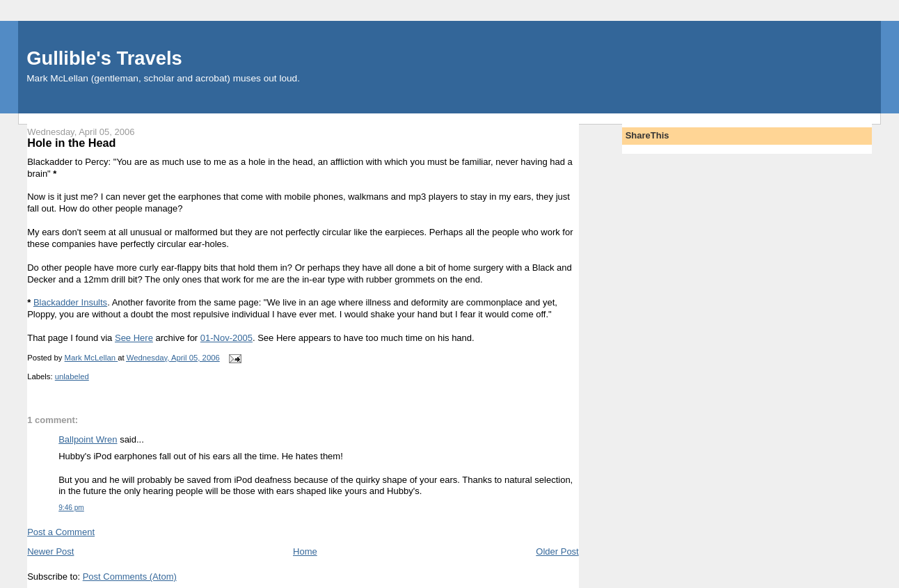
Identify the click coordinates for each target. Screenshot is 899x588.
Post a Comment (61, 532)
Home (305, 551)
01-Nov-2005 (226, 338)
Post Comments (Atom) (130, 577)
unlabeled (72, 376)
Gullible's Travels (104, 58)
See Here (134, 338)
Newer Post (50, 551)
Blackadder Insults (70, 302)
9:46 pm (71, 508)
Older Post (557, 551)
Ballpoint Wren (88, 439)
